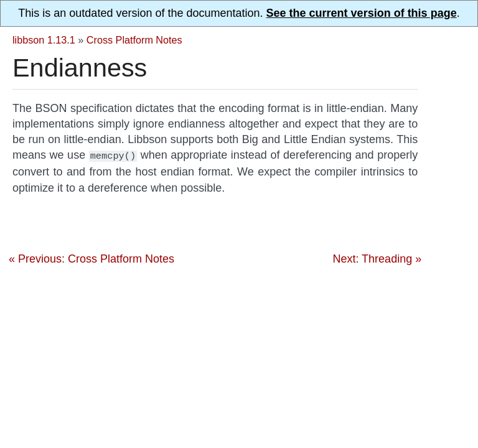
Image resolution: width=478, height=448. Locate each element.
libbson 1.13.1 (44, 40)
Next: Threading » (377, 258)
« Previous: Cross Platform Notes (91, 258)
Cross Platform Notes (134, 40)
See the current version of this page (362, 13)
